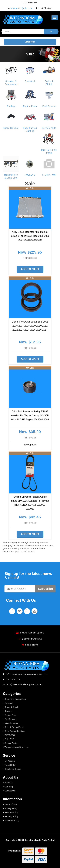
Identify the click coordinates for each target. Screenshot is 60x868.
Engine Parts (30, 106)
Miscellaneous (11, 128)
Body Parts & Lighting (15, 731)
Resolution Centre (13, 769)
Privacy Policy (11, 808)
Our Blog (9, 787)
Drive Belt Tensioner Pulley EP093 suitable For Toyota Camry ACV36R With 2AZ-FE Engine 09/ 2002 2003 (30, 415)
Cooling (11, 106)
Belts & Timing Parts (14, 727)
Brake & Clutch (11, 707)
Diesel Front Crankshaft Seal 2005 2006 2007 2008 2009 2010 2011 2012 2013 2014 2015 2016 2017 (30, 326)
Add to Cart (30, 269)
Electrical (30, 81)
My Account (10, 761)
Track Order (10, 765)
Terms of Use (11, 804)
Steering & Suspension (15, 699)
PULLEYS (30, 175)
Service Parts (49, 128)
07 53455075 (29, 3)
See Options (30, 445)
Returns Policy (11, 812)
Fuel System (49, 106)
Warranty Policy (12, 820)
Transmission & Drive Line (17, 747)
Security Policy (11, 816)
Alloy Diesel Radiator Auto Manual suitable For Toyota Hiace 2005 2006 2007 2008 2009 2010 (30, 236)
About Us (9, 783)
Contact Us (10, 791)
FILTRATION (49, 175)
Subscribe (45, 589)
